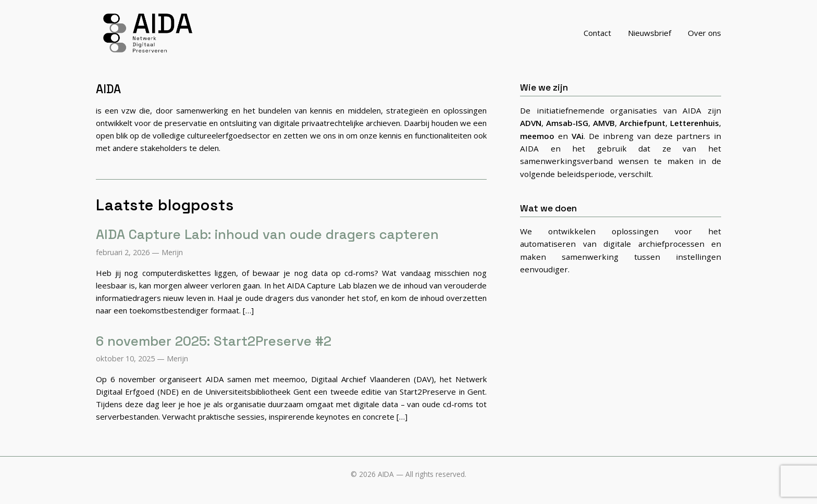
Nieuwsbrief (649, 39)
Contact (597, 39)
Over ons (704, 39)
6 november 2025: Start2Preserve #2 (214, 352)
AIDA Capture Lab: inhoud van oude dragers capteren (267, 246)
